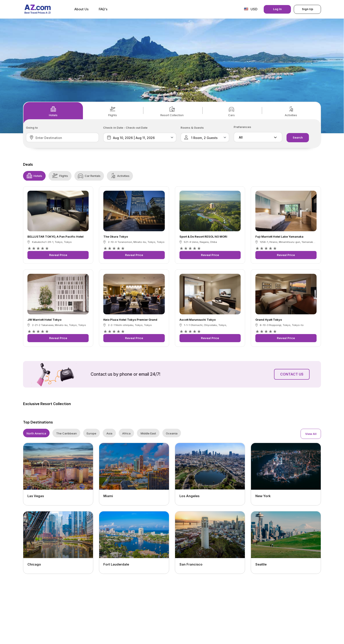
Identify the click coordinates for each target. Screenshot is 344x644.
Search (298, 137)
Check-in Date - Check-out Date (125, 128)
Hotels (53, 112)
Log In (277, 9)
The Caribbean (66, 433)
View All (311, 434)
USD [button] (251, 9)
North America (36, 433)
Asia (109, 433)
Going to (32, 128)
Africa (126, 433)
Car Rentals (89, 176)
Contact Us (292, 374)
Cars (231, 112)
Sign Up (307, 9)
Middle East (148, 433)
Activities (291, 112)
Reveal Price (58, 255)
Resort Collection (172, 112)
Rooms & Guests (192, 128)
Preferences (242, 127)
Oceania (172, 433)
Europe (91, 433)
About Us (82, 9)
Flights (113, 112)
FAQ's (103, 9)
